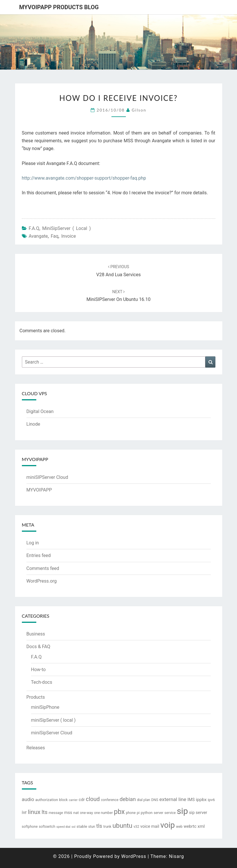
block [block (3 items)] (63, 800)
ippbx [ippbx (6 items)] (201, 800)
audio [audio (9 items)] (28, 799)
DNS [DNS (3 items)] (155, 800)
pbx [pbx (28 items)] (120, 812)
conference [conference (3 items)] (110, 800)
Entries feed (39, 555)
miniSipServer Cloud (52, 733)
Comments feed (43, 568)
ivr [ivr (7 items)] (24, 812)
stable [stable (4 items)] (82, 826)
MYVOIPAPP (39, 490)
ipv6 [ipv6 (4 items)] (211, 800)
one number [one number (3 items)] (104, 813)
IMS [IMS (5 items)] (191, 800)
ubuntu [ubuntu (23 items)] (123, 825)
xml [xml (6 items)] (201, 826)
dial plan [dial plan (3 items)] (144, 800)
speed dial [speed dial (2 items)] (63, 827)
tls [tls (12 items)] (99, 826)
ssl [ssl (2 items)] (73, 827)
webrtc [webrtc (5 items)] (190, 826)
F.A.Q (34, 228)
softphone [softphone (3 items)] (30, 827)
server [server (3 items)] (159, 813)
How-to (38, 670)
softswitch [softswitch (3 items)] (47, 827)
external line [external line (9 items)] (173, 799)
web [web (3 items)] (179, 827)
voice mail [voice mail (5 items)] (150, 826)
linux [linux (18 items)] (34, 812)
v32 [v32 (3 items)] (136, 827)
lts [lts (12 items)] (44, 812)
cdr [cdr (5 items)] (82, 800)
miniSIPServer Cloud (47, 477)
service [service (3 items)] (170, 813)
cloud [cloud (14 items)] (93, 799)
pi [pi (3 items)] (138, 813)
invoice (69, 236)
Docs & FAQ (38, 647)
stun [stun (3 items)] (92, 827)
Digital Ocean (40, 411)
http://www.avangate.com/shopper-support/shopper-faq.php (84, 178)
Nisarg (176, 856)
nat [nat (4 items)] (76, 813)
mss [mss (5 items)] (68, 813)
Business (36, 634)
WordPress (134, 856)
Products (36, 697)
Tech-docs (42, 682)
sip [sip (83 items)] (182, 811)
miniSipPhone (45, 707)
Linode (33, 424)
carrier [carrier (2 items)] (73, 800)
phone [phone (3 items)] (131, 813)
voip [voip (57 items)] (168, 825)
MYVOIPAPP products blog (59, 7)
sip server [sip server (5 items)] (198, 813)
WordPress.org (42, 581)
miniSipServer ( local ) (67, 228)
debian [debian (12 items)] (128, 799)
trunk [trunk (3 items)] (107, 827)
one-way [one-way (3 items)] (87, 813)
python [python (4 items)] (147, 813)
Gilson (139, 110)
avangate (38, 236)
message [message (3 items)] (56, 813)
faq (54, 236)
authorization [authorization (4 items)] (47, 800)
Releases (36, 748)
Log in (33, 543)
